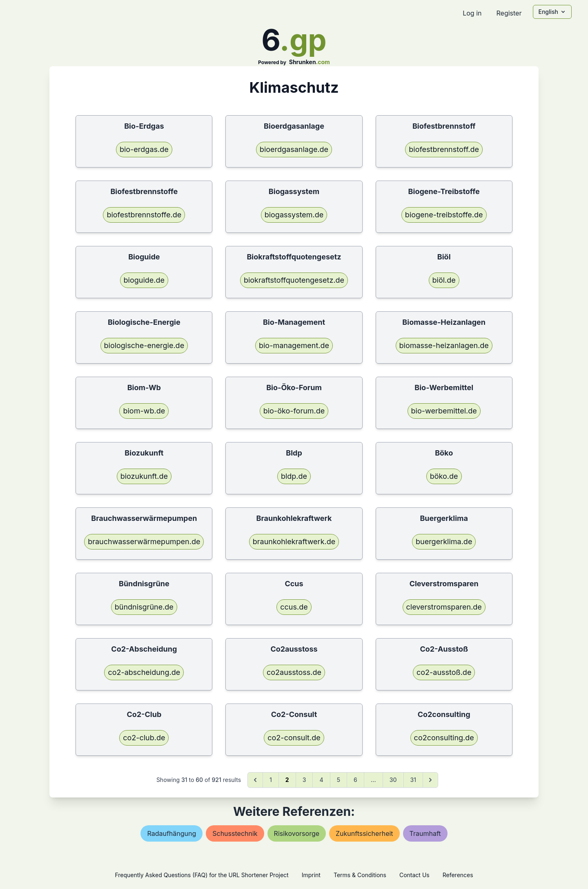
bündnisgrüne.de (144, 607)
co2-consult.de (294, 738)
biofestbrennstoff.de (444, 149)
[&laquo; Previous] (255, 780)
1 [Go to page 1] (271, 780)
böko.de (444, 476)
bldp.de (294, 476)
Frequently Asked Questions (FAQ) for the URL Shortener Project (202, 875)
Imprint (311, 875)
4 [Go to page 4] (321, 780)
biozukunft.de (144, 476)
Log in (472, 13)
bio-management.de (294, 345)
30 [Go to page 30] (393, 780)
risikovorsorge (297, 833)
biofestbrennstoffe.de (144, 215)
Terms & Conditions (360, 875)
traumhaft (425, 833)
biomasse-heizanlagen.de (444, 345)
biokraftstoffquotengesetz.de (294, 280)
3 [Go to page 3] (304, 780)
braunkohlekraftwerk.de (294, 542)
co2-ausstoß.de (444, 672)
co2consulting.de (444, 738)
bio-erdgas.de (144, 149)
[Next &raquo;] (430, 780)
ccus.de (294, 607)
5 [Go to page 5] (339, 780)
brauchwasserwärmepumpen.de (144, 542)
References (458, 875)
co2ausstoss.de (294, 672)
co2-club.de (144, 738)
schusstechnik (235, 833)
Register (509, 13)
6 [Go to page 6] (355, 780)
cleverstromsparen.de (444, 607)
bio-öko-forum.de (294, 411)
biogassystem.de (294, 215)
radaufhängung (171, 833)
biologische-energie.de (144, 345)
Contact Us (414, 875)
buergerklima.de (444, 542)
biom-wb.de (144, 411)
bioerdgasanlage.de (294, 149)
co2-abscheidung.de (144, 672)
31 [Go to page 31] (413, 780)
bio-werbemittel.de (444, 411)
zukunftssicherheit (364, 833)
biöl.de (444, 280)
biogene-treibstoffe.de (444, 215)
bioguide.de (144, 280)
